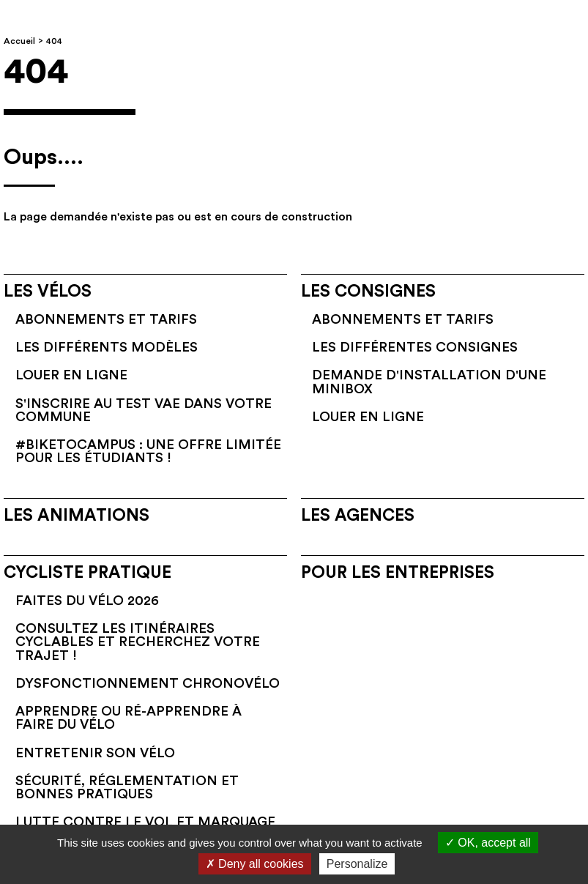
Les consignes (368, 291)
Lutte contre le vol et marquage (145, 822)
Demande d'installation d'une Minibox (429, 382)
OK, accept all (488, 843)
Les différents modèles (107, 347)
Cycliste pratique (88, 573)
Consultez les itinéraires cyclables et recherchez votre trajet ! (138, 642)
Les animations (77, 516)
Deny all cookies (255, 864)
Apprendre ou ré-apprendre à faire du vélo (129, 718)
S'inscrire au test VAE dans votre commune (144, 410)
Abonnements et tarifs (106, 319)
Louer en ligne (71, 375)
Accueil (19, 41)
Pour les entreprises (398, 573)
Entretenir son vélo (95, 753)
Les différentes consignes (415, 347)
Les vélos (48, 291)
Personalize (357, 864)
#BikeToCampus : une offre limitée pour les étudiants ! (148, 451)
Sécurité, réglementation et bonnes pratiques (127, 787)
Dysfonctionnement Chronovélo (148, 683)
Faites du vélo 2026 (87, 601)
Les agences (358, 516)
